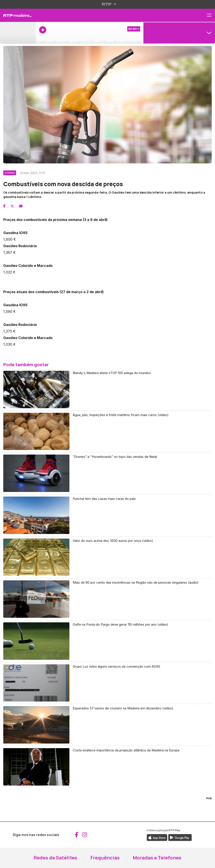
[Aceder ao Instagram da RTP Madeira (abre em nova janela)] (85, 835)
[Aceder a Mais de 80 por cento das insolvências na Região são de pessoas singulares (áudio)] (107, 599)
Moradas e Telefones (157, 858)
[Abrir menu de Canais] (179, 33)
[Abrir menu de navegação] (211, 15)
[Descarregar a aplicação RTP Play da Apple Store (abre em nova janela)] (157, 837)
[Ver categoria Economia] (10, 172)
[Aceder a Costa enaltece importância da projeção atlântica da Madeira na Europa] (107, 767)
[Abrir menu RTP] (107, 4)
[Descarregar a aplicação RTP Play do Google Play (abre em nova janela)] (180, 837)
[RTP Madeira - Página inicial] (18, 15)
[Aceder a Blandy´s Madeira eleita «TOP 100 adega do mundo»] (107, 390)
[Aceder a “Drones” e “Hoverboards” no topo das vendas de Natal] (107, 473)
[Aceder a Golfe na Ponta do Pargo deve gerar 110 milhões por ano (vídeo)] (107, 641)
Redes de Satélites (55, 858)
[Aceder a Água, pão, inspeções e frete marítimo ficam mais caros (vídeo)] (107, 432)
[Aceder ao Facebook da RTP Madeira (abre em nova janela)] (77, 835)
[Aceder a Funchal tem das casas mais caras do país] (107, 515)
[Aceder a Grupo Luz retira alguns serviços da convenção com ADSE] (107, 683)
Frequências (105, 858)
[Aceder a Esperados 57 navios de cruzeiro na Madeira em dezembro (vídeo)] (107, 725)
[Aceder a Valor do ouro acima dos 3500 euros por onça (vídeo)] (107, 557)
